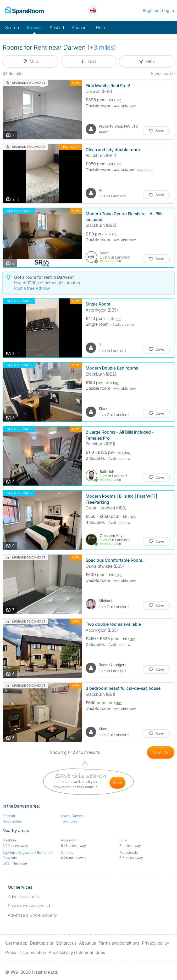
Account (80, 28)
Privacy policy (156, 943)
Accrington (70, 840)
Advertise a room (23, 897)
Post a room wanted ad (29, 906)
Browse (34, 28)
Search (12, 28)
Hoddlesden (12, 821)
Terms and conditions (119, 943)
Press (11, 952)
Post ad (57, 28)
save (117, 783)
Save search (163, 73)
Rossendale (129, 852)
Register (151, 10)
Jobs (100, 952)
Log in (168, 10)
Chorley (67, 852)
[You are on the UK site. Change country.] (93, 10)
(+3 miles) (102, 47)
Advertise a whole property (32, 915)
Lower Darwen (72, 816)
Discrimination (32, 952)
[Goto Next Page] (161, 752)
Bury (123, 840)
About (87, 943)
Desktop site (42, 943)
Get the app (16, 943)
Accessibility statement (71, 952)
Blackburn (11, 840)
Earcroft (9, 816)
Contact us (66, 943)
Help (100, 28)
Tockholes (69, 821)
